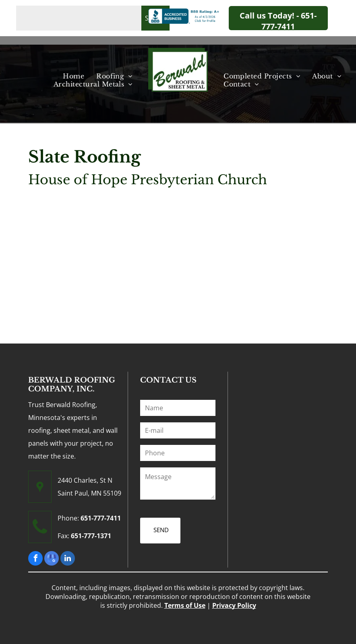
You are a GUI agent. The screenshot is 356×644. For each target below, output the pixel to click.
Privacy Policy (234, 605)
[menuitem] (73, 76)
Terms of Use (185, 605)
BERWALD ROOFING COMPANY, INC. (72, 385)
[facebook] (35, 559)
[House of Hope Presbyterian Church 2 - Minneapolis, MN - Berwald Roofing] (138, 253)
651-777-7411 (101, 518)
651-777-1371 (91, 536)
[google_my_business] (52, 559)
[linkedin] (68, 559)
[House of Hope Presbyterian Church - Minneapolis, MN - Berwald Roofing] (63, 253)
